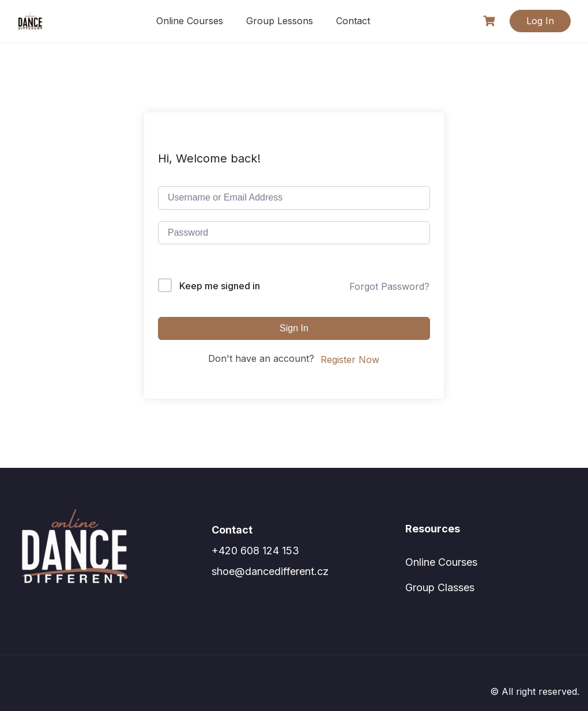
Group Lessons (280, 21)
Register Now (350, 360)
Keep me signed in (220, 286)
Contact (353, 21)
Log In (540, 21)
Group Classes (440, 587)
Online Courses (190, 21)
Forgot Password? (389, 286)
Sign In (294, 328)
